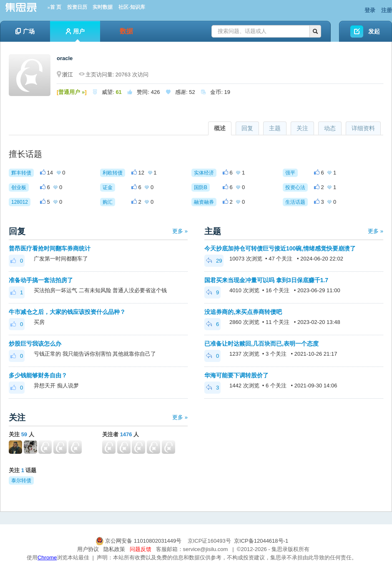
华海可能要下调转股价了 (236, 375)
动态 (330, 128)
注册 (387, 10)
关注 (302, 128)
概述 (220, 128)
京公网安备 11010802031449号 (139, 541)
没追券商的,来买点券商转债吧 (243, 312)
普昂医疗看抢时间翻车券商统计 (50, 248)
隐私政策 (114, 549)
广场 (25, 31)
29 (214, 261)
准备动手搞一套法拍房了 (41, 280)
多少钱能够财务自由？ (38, 375)
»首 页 (54, 7)
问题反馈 (141, 549)
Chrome (47, 558)
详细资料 (363, 128)
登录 (370, 10)
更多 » (180, 231)
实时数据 (103, 7)
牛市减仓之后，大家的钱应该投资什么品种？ (67, 312)
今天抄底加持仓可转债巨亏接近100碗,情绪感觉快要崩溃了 (280, 248)
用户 (75, 35)
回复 (247, 128)
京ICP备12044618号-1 (261, 541)
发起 (374, 31)
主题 (275, 128)
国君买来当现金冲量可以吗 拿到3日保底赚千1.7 (266, 280)
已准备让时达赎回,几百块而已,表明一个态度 (261, 344)
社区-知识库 (132, 7)
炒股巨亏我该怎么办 (35, 344)
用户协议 (88, 549)
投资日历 (77, 7)
